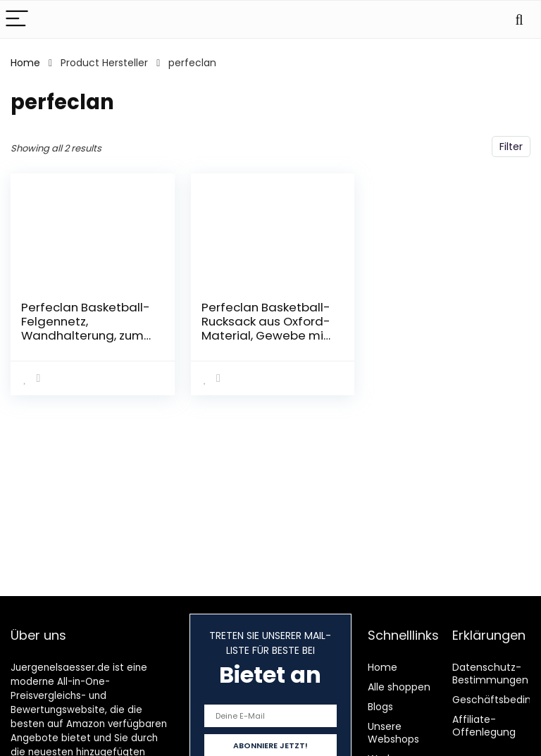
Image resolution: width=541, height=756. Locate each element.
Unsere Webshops (393, 733)
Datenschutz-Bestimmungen (490, 674)
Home (25, 63)
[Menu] (17, 19)
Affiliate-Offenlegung (484, 726)
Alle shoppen (399, 687)
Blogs (380, 707)
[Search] (519, 19)
